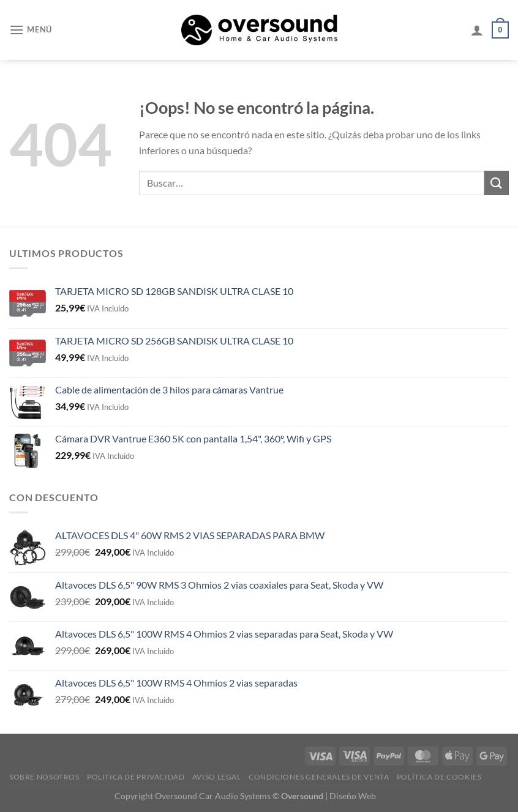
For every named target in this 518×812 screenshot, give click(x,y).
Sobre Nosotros (44, 777)
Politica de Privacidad (136, 777)
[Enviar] (497, 183)
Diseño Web (353, 796)
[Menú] (31, 30)
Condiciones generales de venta (319, 777)
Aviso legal (217, 777)
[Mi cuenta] (477, 30)
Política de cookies (439, 777)
